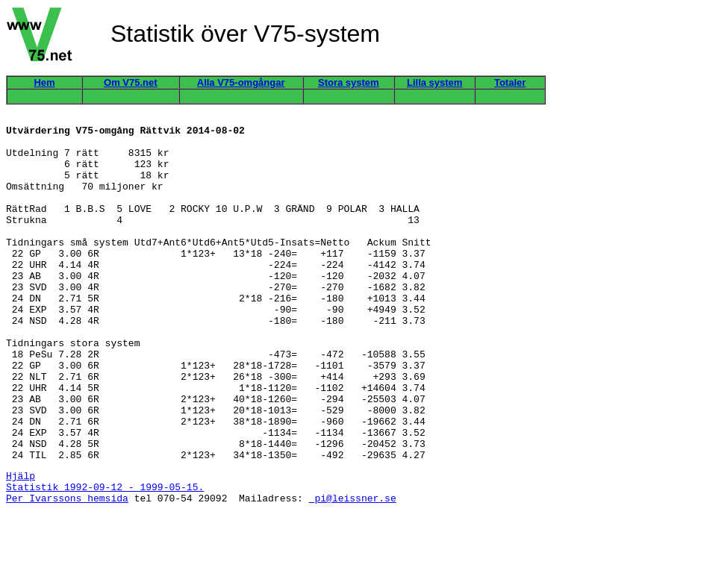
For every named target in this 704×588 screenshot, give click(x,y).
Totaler (510, 82)
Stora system (349, 82)
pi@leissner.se (353, 572)
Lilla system (434, 82)
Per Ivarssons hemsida (67, 572)
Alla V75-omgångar (241, 82)
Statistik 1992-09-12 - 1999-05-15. (105, 558)
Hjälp (21, 545)
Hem (44, 82)
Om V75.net (131, 82)
